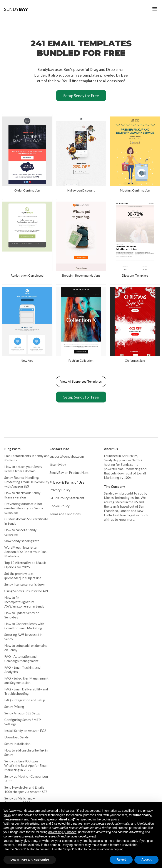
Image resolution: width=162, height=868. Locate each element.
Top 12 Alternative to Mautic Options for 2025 (25, 565)
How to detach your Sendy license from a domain (23, 469)
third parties (74, 823)
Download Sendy (17, 737)
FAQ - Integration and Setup (25, 700)
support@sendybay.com (67, 456)
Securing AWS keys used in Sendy (23, 637)
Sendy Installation (17, 744)
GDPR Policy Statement (67, 498)
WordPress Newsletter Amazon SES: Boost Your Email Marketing (26, 552)
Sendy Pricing (14, 707)
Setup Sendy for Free (81, 96)
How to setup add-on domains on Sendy (26, 648)
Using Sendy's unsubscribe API (26, 591)
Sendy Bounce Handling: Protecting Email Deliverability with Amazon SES (27, 482)
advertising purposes (62, 832)
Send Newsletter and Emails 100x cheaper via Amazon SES (26, 789)
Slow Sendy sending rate (22, 541)
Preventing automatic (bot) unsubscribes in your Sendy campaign (24, 508)
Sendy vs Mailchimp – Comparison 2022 (20, 800)
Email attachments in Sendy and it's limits (27, 458)
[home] (17, 8)
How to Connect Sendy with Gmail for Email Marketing (24, 626)
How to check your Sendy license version (22, 495)
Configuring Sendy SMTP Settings (23, 722)
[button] (155, 9)
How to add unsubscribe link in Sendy (26, 752)
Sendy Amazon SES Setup (22, 713)
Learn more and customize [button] (30, 859)
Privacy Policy (60, 490)
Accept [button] (146, 859)
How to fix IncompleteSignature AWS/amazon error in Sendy (24, 602)
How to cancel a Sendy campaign (20, 532)
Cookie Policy (60, 506)
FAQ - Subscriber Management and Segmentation (26, 680)
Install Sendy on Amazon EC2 (25, 731)
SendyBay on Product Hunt (69, 473)
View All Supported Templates (81, 381)
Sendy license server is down (25, 584)
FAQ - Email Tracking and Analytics (22, 669)
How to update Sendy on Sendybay (22, 615)
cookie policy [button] (110, 819)
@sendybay (58, 464)
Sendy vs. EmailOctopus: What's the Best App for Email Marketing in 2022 (26, 765)
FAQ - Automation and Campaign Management (21, 659)
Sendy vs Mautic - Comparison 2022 (26, 779)
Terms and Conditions (65, 514)
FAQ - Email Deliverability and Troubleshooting (26, 691)
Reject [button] (121, 859)
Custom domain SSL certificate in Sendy (26, 521)
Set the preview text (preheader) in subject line (23, 576)
